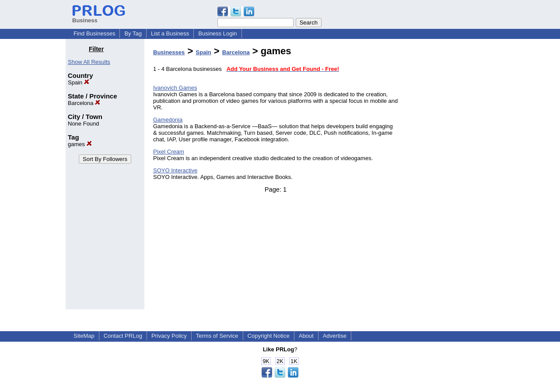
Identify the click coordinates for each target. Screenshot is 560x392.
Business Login (217, 33)
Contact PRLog (123, 336)
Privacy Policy (169, 336)
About (306, 336)
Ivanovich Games (175, 88)
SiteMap (84, 336)
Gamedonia (168, 120)
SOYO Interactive (175, 170)
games (80, 144)
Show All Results (89, 62)
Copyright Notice (269, 336)
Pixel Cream (169, 152)
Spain (79, 82)
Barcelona (84, 103)
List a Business (170, 33)
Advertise (335, 336)
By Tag (133, 33)
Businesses (169, 52)
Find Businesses (94, 33)
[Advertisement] (450, 177)
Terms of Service (217, 336)
